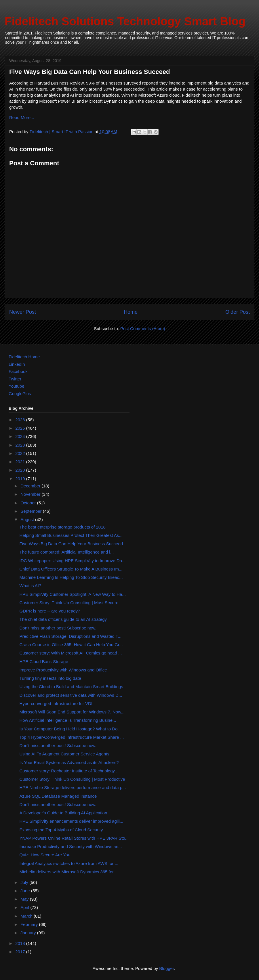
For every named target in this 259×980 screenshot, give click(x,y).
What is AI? (31, 586)
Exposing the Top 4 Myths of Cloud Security (61, 830)
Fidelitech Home (24, 357)
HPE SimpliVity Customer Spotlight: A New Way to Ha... (73, 594)
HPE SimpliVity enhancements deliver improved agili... (72, 821)
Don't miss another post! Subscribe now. (58, 628)
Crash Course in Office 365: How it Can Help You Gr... (71, 645)
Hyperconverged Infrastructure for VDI (56, 704)
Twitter (15, 379)
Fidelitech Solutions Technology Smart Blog (125, 21)
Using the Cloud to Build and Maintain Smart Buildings (71, 687)
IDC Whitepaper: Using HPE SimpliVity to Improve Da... (73, 561)
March (27, 916)
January (29, 933)
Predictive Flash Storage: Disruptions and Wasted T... (71, 636)
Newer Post (23, 312)
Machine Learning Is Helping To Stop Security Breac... (71, 577)
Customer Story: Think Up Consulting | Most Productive (72, 779)
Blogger (166, 968)
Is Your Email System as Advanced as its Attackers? (69, 762)
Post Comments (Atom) (143, 329)
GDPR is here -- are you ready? (50, 611)
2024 (21, 436)
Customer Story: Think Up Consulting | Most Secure (69, 603)
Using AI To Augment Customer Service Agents (64, 754)
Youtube (17, 386)
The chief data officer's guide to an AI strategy (63, 619)
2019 (21, 479)
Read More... (22, 117)
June (26, 891)
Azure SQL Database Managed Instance (58, 796)
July (25, 882)
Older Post (238, 312)
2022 (21, 453)
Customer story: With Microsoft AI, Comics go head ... (71, 653)
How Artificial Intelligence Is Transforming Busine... (68, 720)
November (31, 494)
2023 (21, 445)
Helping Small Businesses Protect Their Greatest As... (71, 535)
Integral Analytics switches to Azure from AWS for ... (69, 863)
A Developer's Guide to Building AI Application (63, 813)
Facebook (18, 371)
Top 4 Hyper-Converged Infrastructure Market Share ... (72, 737)
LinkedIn (17, 364)
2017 (21, 952)
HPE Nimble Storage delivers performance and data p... (73, 787)
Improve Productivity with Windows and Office (63, 670)
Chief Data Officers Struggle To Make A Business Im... (71, 569)
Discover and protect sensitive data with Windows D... (71, 695)
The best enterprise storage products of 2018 (63, 527)
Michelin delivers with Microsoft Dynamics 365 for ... (69, 872)
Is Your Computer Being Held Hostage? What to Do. (69, 729)
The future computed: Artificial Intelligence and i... (67, 552)
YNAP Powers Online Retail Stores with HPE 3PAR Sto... (74, 838)
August (28, 519)
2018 (21, 943)
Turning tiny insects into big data (51, 678)
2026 (21, 420)
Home (131, 312)
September (32, 511)
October (29, 503)
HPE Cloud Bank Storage (44, 662)
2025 (21, 428)
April (25, 907)
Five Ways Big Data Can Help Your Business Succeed (71, 544)
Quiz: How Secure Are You (45, 855)
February (30, 924)
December (31, 486)
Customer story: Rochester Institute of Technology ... (70, 771)
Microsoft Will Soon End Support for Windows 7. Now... (72, 712)
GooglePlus (20, 394)
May (25, 899)
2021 (21, 462)
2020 (21, 470)
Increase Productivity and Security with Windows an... (71, 846)
